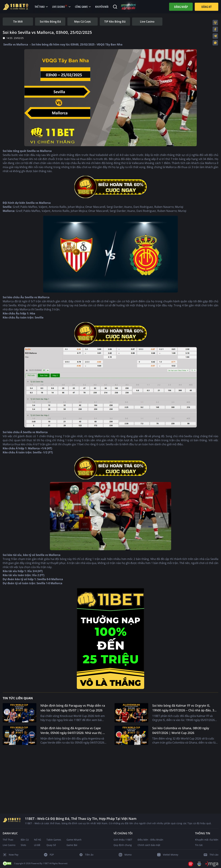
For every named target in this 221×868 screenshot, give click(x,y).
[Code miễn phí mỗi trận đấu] (128, 7)
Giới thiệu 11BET (123, 840)
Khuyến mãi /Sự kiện (207, 840)
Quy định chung (123, 845)
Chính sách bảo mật (149, 845)
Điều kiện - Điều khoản (150, 840)
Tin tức (199, 845)
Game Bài (72, 845)
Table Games (54, 840)
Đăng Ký (207, 7)
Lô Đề (37, 845)
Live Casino (9, 845)
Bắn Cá (25, 840)
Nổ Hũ (38, 840)
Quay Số (51, 845)
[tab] (18, 22)
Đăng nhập (181, 7)
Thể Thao (8, 840)
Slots (23, 845)
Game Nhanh (74, 840)
